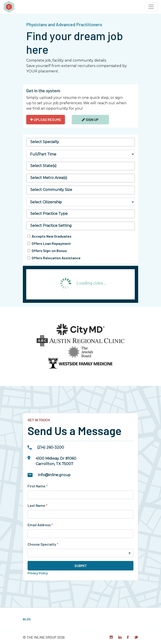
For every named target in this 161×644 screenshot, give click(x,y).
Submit (81, 566)
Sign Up (90, 119)
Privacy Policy (38, 573)
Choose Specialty (43, 544)
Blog (27, 619)
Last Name (38, 505)
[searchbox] (80, 142)
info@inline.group (54, 475)
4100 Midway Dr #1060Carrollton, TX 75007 (56, 461)
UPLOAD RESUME (46, 119)
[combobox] (80, 142)
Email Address (40, 525)
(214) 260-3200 (51, 447)
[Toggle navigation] (151, 7)
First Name (38, 486)
